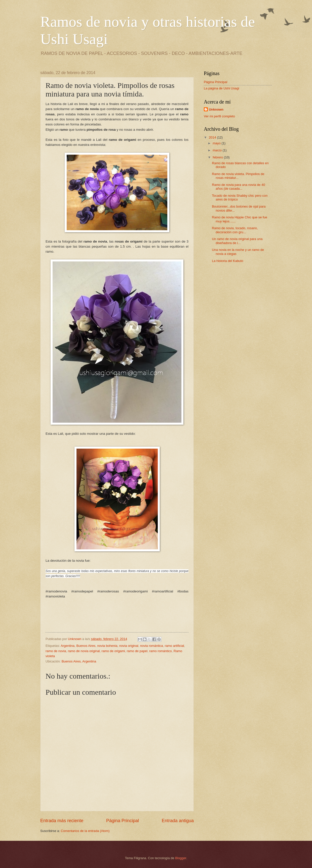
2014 (213, 137)
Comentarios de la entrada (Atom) (85, 831)
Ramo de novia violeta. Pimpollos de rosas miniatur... (238, 176)
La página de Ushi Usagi (221, 88)
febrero (218, 157)
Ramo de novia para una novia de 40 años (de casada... (238, 187)
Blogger (181, 858)
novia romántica (152, 646)
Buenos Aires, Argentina (79, 661)
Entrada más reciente (62, 821)
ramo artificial (174, 646)
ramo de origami (113, 651)
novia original (129, 646)
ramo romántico (160, 651)
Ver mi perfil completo (219, 116)
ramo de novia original (84, 651)
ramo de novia (56, 651)
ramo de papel (137, 651)
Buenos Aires (86, 646)
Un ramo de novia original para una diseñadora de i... (237, 241)
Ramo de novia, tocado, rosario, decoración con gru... (235, 230)
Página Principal (123, 821)
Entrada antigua (178, 821)
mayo (217, 143)
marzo (218, 150)
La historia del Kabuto (228, 261)
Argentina (68, 646)
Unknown (216, 109)
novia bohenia (107, 646)
